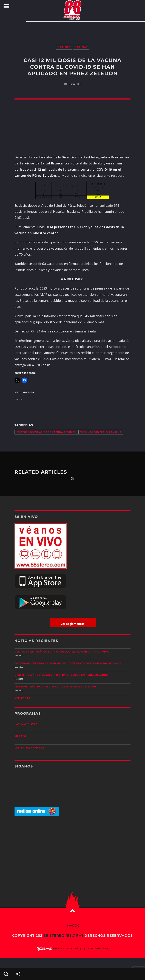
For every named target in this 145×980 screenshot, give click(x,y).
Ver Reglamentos (72, 624)
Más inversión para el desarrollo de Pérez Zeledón (55, 687)
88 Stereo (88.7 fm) (63, 936)
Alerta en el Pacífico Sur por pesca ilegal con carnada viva (62, 652)
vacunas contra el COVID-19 (101, 432)
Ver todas (22, 698)
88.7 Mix (20, 736)
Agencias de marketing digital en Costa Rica (80, 948)
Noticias (64, 47)
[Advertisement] (73, 30)
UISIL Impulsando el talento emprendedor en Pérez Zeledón (61, 675)
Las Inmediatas (26, 724)
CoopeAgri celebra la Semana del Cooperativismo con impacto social (69, 664)
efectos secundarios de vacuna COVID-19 (46, 432)
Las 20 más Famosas (29, 748)
